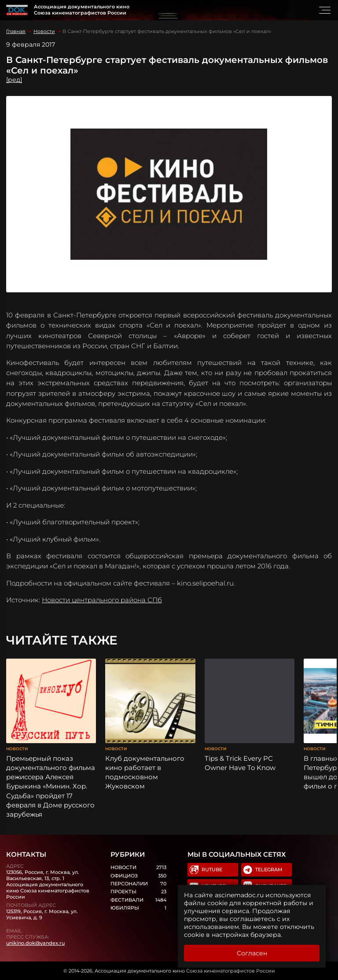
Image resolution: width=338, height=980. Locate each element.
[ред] (14, 80)
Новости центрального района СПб (102, 600)
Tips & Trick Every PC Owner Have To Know (240, 763)
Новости (44, 31)
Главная (16, 31)
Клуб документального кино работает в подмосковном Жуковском (145, 772)
